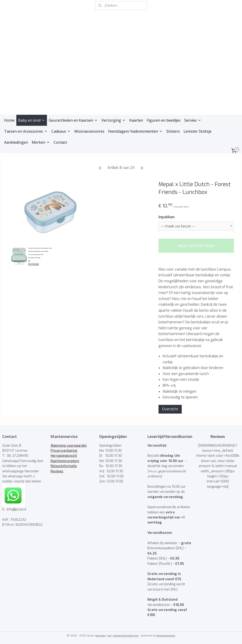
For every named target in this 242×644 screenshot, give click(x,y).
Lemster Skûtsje (197, 131)
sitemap (100, 636)
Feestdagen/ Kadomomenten (135, 131)
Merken (41, 142)
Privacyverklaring (64, 451)
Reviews (57, 471)
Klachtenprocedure (65, 461)
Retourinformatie (64, 466)
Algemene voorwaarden (69, 446)
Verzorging (114, 120)
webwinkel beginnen (126, 636)
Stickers (173, 131)
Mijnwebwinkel (166, 636)
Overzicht (170, 409)
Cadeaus (61, 131)
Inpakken (167, 217)
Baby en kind (32, 120)
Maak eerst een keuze (196, 246)
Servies (193, 120)
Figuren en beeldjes (164, 120)
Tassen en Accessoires (26, 131)
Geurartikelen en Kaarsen (73, 120)
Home (9, 120)
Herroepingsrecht (64, 456)
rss (109, 636)
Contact (60, 142)
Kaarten (136, 120)
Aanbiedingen (16, 142)
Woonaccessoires (89, 131)
